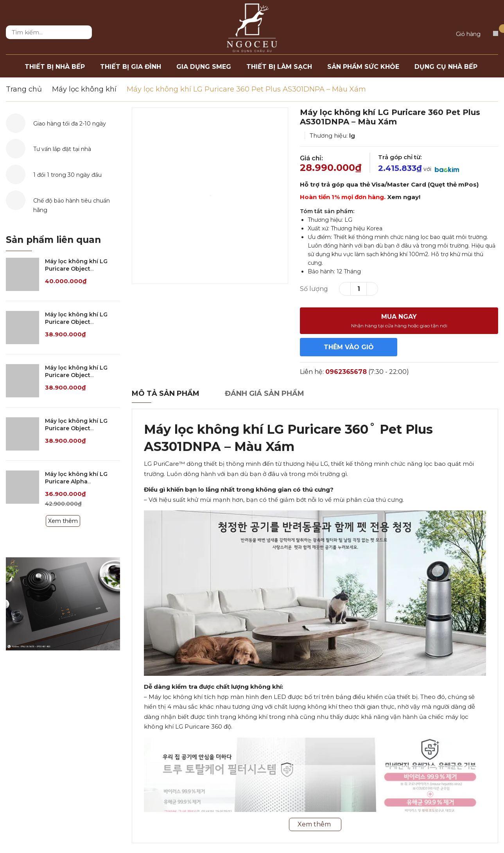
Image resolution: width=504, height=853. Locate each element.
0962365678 (346, 372)
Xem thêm (63, 521)
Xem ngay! (404, 197)
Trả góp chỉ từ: (400, 157)
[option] (210, 196)
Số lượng (314, 289)
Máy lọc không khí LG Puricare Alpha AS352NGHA (76, 482)
